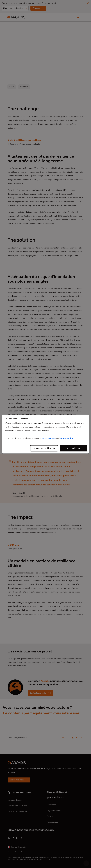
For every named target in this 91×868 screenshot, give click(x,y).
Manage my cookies (42, 448)
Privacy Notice (49, 438)
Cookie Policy (67, 438)
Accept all (71, 448)
